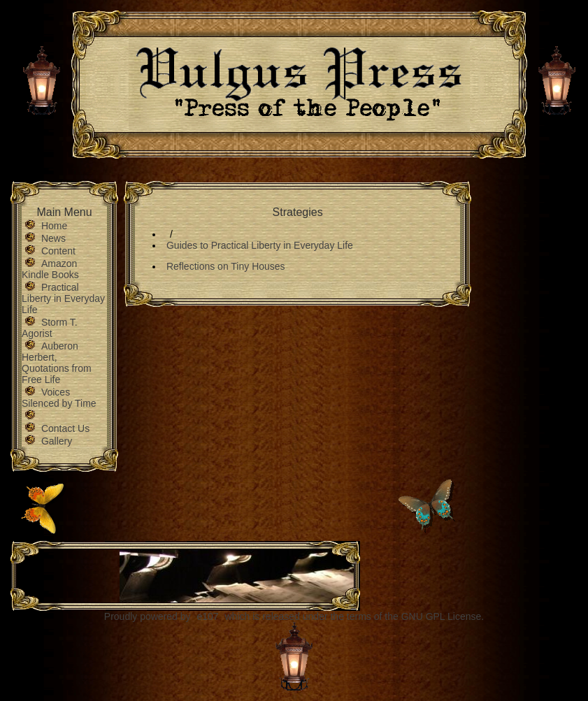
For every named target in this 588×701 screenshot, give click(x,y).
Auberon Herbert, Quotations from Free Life (57, 363)
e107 (207, 616)
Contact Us (65, 428)
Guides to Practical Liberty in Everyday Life (260, 245)
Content (58, 251)
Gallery (57, 441)
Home (54, 226)
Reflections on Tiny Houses (226, 266)
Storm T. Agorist (50, 328)
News (53, 238)
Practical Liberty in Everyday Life (63, 298)
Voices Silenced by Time (59, 398)
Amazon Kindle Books (50, 269)
